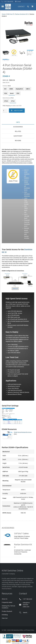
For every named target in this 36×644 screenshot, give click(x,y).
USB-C (28, 89)
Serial (12, 93)
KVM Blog (5, 615)
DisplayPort (19, 89)
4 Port (13, 101)
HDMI (11, 89)
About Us (5, 599)
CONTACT (21, 7)
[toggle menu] (3, 6)
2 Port (6, 101)
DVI (5, 89)
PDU (18, 93)
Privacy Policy (30, 630)
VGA (6, 93)
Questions (18, 136)
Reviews (18, 141)
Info (18, 122)
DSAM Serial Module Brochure (23, 432)
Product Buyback (7, 611)
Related (18, 131)
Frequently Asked (7, 602)
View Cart (5, 618)
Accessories (18, 127)
